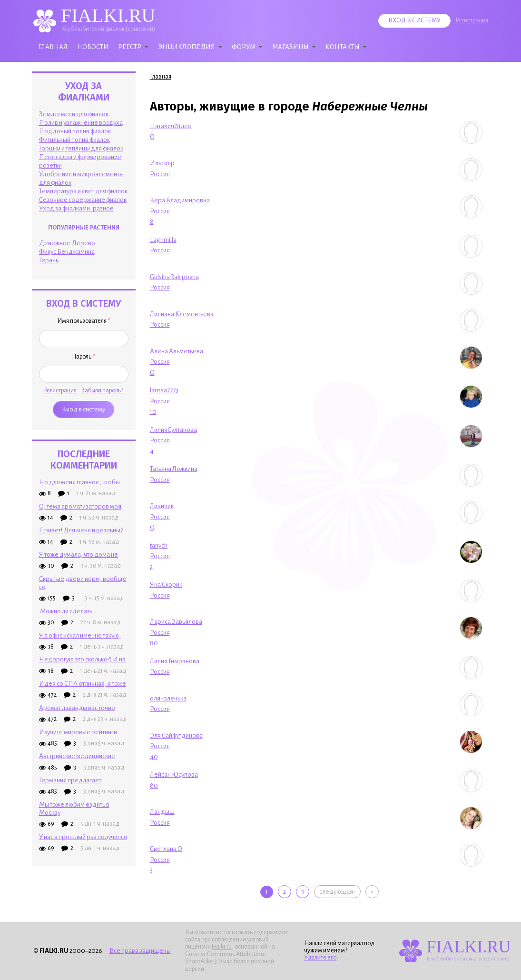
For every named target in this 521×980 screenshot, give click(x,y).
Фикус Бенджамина (67, 252)
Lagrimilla (163, 240)
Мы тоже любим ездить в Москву (74, 809)
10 (153, 412)
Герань (49, 260)
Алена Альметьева (177, 351)
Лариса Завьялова (176, 622)
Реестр (130, 47)
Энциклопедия (187, 47)
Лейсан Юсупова (174, 775)
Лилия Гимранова (175, 661)
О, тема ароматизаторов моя (80, 506)
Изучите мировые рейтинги (78, 732)
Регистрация (472, 20)
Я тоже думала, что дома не (79, 555)
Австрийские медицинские (77, 756)
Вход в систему (414, 20)
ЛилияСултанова (173, 430)
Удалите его (320, 958)
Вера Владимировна (180, 200)
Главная (53, 47)
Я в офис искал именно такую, (80, 635)
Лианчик (162, 506)
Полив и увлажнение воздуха (81, 123)
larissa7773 (164, 390)
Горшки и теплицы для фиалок (81, 148)
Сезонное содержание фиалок (83, 200)
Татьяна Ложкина (174, 469)
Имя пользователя (84, 321)
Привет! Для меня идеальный (81, 530)
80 (154, 643)
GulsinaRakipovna (174, 277)
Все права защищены (140, 951)
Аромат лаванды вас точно (77, 708)
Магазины (290, 47)
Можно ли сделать (66, 611)
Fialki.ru (222, 947)
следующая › (337, 892)
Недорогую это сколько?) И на (82, 659)
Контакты (343, 47)
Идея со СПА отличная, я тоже (83, 684)
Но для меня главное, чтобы (79, 482)
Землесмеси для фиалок (74, 114)
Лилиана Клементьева (182, 314)
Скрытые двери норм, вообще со (83, 583)
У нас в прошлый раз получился (83, 837)
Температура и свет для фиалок (83, 191)
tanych (159, 545)
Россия (160, 174)
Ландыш (162, 812)
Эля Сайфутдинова (176, 735)
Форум (244, 47)
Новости (93, 47)
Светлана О (166, 849)
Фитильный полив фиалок (74, 140)
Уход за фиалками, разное (76, 208)
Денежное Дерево (67, 243)
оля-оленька (168, 698)
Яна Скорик (166, 585)
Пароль (84, 357)
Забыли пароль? (102, 390)
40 (154, 757)
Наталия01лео (171, 126)
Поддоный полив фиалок (75, 131)
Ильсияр (162, 163)
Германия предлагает (70, 780)
